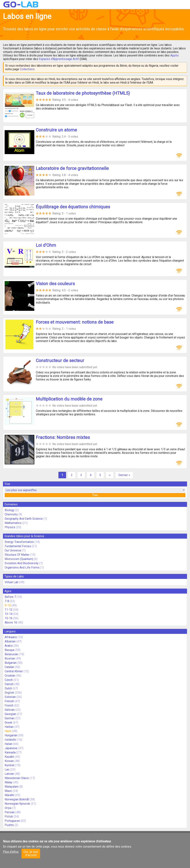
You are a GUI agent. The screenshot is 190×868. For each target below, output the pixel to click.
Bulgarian (11, 663)
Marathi (9, 795)
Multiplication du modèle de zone (69, 399)
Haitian (9, 727)
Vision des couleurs (55, 284)
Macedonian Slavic (17, 778)
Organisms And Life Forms (22, 567)
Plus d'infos (11, 852)
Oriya (8, 808)
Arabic (9, 646)
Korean (9, 761)
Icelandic (10, 740)
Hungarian (11, 735)
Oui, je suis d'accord (31, 853)
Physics (10, 527)
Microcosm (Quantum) (19, 559)
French (9, 705)
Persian (10, 812)
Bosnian (10, 658)
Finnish (9, 701)
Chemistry (11, 514)
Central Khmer (14, 671)
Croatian (10, 676)
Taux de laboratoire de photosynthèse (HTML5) (83, 93)
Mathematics (13, 523)
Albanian (10, 641)
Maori (8, 791)
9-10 (8, 605)
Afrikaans (11, 637)
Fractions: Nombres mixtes (63, 437)
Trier (95, 495)
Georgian (10, 714)
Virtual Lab (12, 582)
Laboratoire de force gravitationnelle (72, 168)
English (9, 693)
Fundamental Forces (18, 546)
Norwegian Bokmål (17, 799)
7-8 (7, 601)
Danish (9, 684)
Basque (10, 650)
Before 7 (10, 597)
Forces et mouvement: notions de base (75, 322)
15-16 (9, 618)
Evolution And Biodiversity (22, 563)
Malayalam (12, 787)
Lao (7, 770)
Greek (8, 723)
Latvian (9, 774)
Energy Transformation (19, 542)
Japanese (11, 748)
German (10, 718)
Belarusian (11, 654)
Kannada (10, 752)
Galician (10, 710)
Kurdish (10, 765)
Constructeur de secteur (60, 361)
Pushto (9, 825)
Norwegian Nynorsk (17, 804)
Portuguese (12, 821)
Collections (27, 69)
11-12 (9, 610)
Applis (175, 55)
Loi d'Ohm (46, 245)
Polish (9, 816)
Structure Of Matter (17, 555)
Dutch (8, 688)
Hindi (8, 731)
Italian (9, 744)
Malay (9, 782)
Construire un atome (56, 130)
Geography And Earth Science (24, 519)
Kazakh (9, 757)
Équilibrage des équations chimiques (73, 207)
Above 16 (11, 622)
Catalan (9, 667)
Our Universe (13, 550)
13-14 (9, 614)
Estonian (10, 697)
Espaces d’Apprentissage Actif (59, 59)
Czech (9, 680)
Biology (10, 510)
